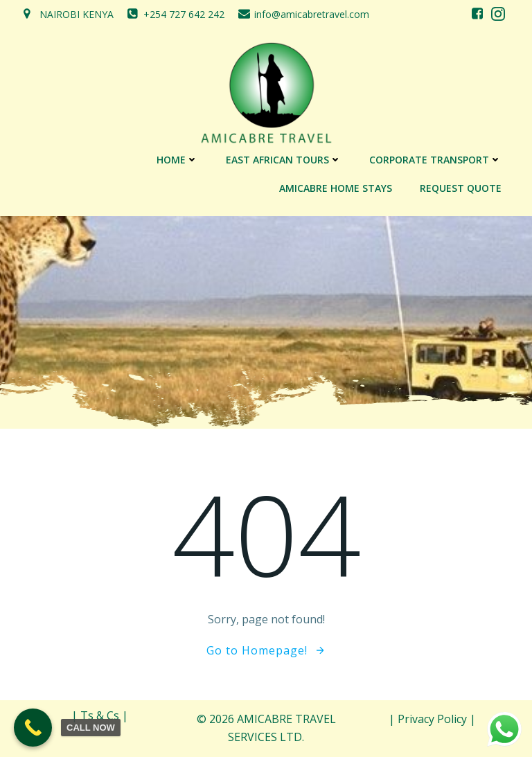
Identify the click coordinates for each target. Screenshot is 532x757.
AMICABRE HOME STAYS (336, 188)
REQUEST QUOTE (461, 188)
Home (177, 160)
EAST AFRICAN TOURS (284, 160)
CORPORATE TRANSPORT (435, 160)
